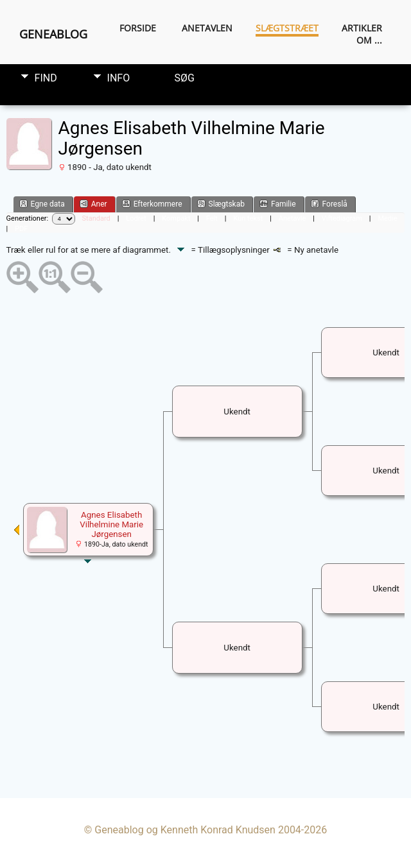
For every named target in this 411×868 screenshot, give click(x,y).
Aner (93, 204)
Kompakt (176, 218)
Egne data (42, 204)
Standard (96, 218)
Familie (278, 204)
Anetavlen (207, 28)
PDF (21, 229)
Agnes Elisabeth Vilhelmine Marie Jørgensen (111, 524)
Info (119, 78)
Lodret (136, 218)
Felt (212, 218)
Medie (387, 218)
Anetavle (292, 218)
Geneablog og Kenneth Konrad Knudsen (185, 830)
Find (46, 78)
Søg (185, 78)
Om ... (369, 40)
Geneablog (53, 34)
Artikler (362, 28)
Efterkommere (152, 204)
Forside (138, 28)
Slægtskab (221, 204)
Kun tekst (248, 218)
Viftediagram (342, 218)
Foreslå (329, 204)
